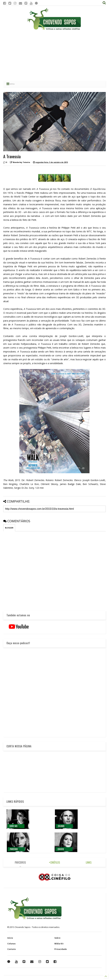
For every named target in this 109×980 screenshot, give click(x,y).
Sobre (57, 938)
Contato (12, 949)
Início (10, 938)
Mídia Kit (59, 944)
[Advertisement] (54, 55)
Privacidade (61, 949)
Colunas (11, 944)
